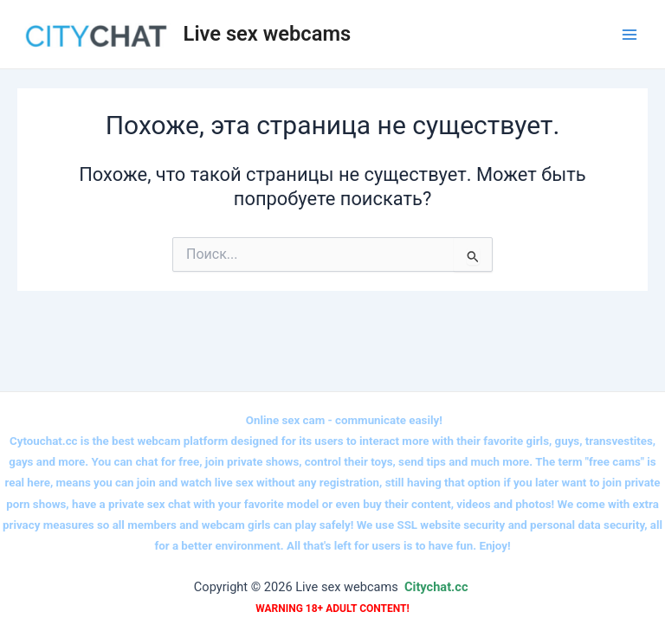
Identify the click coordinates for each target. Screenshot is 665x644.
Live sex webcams (268, 34)
